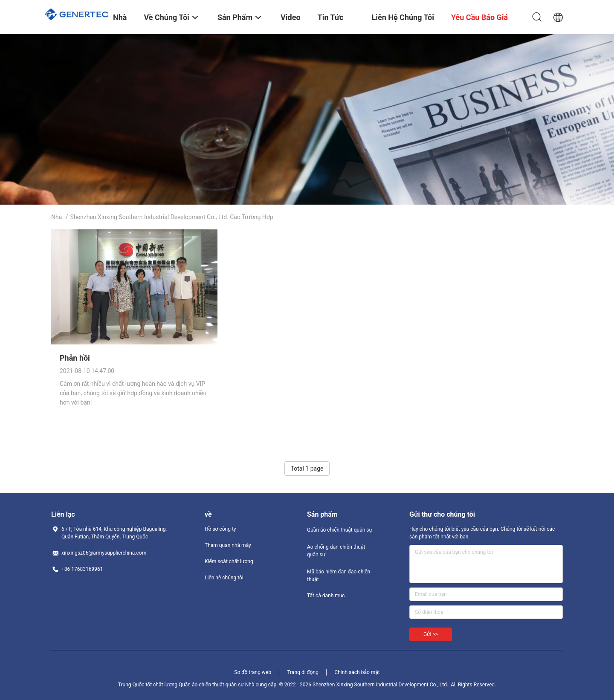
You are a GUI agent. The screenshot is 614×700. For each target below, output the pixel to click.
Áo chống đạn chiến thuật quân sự (336, 551)
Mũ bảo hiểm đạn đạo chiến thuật (339, 576)
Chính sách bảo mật (357, 672)
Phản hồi (75, 358)
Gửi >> (431, 634)
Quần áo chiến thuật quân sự (340, 530)
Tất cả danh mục (326, 596)
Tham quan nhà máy (228, 545)
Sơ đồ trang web (253, 672)
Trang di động (303, 672)
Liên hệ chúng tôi (224, 578)
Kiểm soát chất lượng (229, 561)
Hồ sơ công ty (220, 529)
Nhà (56, 217)
